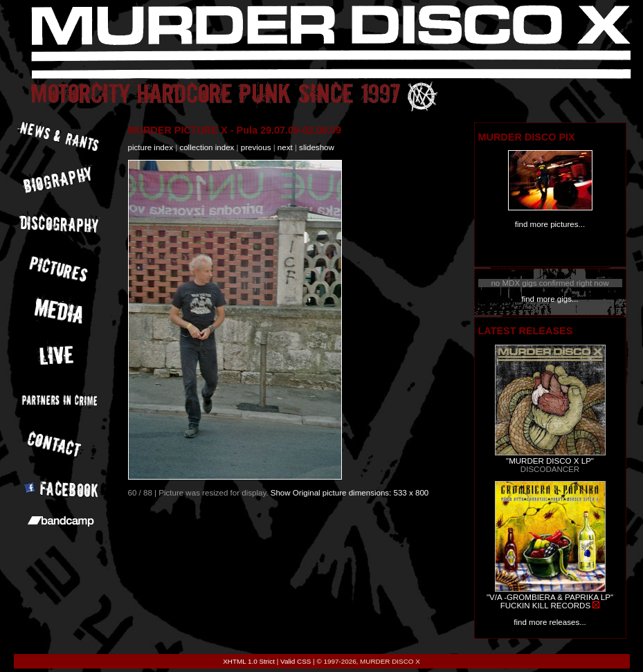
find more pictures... (550, 224)
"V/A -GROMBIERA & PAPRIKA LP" (550, 597)
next (285, 147)
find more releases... (550, 622)
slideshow (317, 147)
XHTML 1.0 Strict (249, 661)
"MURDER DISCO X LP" (550, 461)
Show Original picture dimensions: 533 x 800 (350, 493)
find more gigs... (550, 299)
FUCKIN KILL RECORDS (545, 606)
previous (256, 147)
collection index (207, 147)
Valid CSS (296, 661)
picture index (151, 147)
